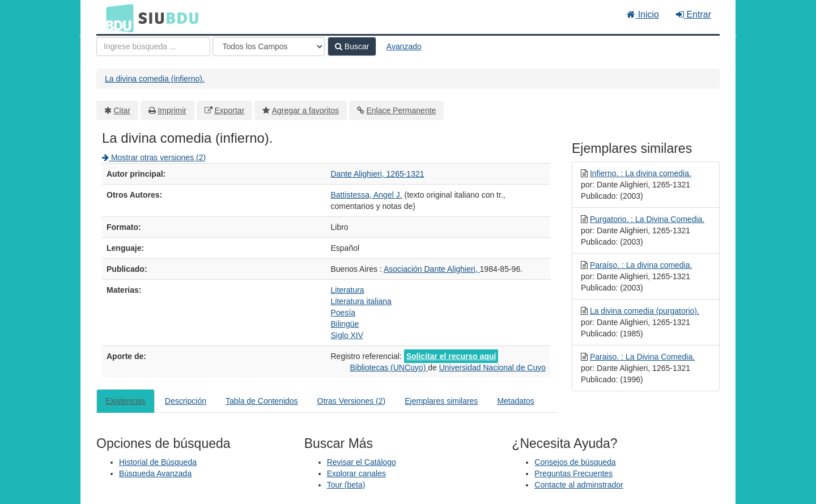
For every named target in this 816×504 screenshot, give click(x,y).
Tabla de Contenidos (262, 401)
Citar (122, 110)
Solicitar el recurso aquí (451, 356)
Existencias (126, 401)
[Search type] (269, 46)
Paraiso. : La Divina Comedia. (642, 357)
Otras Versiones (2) (352, 401)
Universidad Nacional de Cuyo (492, 368)
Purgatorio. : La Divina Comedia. (647, 219)
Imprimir (172, 110)
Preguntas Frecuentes (573, 473)
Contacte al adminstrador (579, 485)
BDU (117, 18)
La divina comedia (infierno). (155, 79)
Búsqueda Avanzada (155, 473)
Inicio (643, 14)
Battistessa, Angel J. (367, 195)
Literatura (348, 290)
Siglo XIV (347, 335)
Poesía (343, 313)
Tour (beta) (346, 485)
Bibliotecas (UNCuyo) (389, 368)
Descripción (186, 401)
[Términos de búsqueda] (153, 46)
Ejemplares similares (441, 401)
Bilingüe (345, 324)
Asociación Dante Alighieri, (432, 269)
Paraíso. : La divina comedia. (641, 265)
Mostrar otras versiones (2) (154, 157)
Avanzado (404, 46)
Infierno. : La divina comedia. (641, 173)
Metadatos (515, 401)
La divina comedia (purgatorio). (645, 311)
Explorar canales (356, 473)
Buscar (352, 46)
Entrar (694, 14)
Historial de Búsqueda (158, 462)
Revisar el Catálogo (362, 462)
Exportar (229, 110)
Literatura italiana (361, 301)
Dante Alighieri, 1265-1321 (378, 174)
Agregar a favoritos (305, 110)
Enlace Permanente (401, 110)
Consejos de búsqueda (575, 462)
